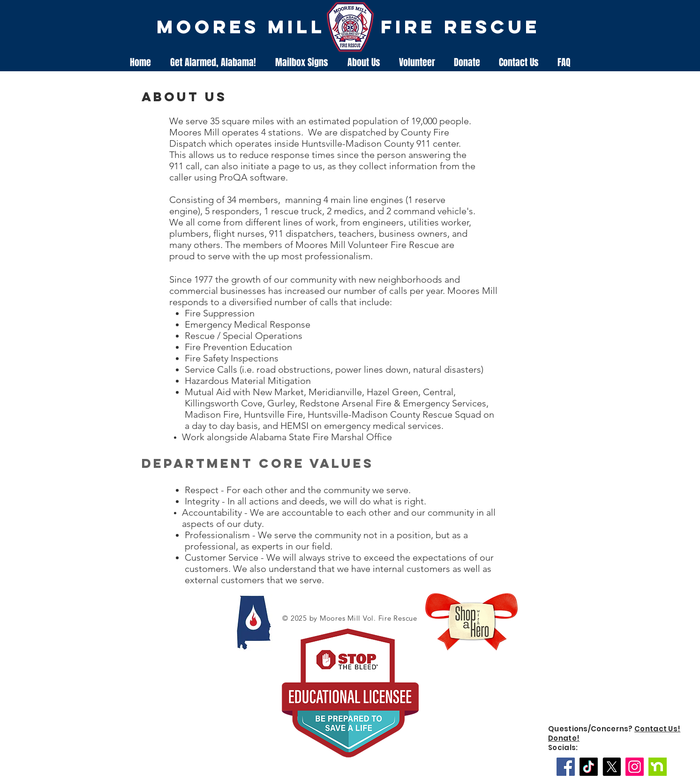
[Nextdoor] (658, 767)
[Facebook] (566, 767)
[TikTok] (589, 767)
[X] (612, 767)
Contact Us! (657, 729)
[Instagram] (635, 767)
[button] (364, 63)
